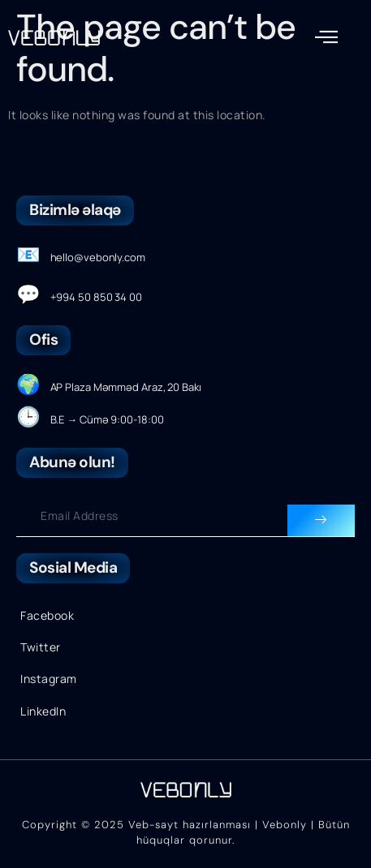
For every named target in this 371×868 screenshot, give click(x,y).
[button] (327, 37)
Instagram (49, 679)
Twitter (41, 647)
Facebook (47, 615)
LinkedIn (43, 711)
